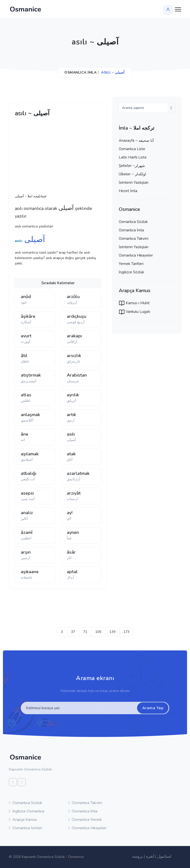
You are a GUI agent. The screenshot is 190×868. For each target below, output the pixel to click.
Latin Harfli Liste (133, 157)
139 (112, 632)
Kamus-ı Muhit (134, 303)
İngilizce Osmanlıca (27, 811)
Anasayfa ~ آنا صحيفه (136, 141)
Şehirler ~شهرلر (132, 166)
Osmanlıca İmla (80, 72)
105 (98, 632)
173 (126, 632)
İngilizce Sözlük (131, 272)
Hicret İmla (128, 191)
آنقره (150, 856)
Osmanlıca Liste (132, 149)
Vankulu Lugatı (134, 312)
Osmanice (76, 857)
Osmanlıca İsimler (26, 828)
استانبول (164, 856)
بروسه (137, 856)
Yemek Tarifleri (131, 264)
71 (85, 632)
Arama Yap (153, 708)
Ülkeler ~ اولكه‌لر (132, 174)
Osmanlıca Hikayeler (136, 255)
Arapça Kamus (23, 820)
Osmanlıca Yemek (85, 820)
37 (73, 632)
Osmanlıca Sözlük (133, 222)
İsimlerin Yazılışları (134, 182)
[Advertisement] (92, 157)
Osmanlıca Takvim (134, 239)
